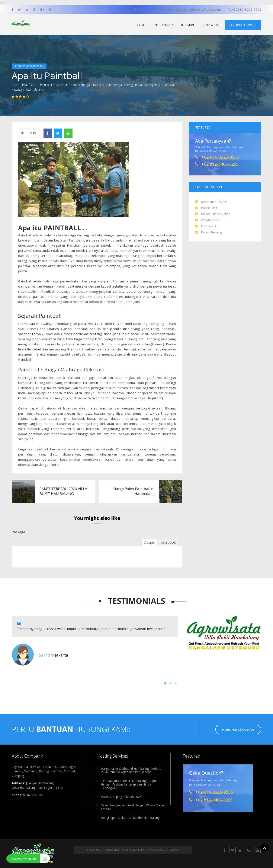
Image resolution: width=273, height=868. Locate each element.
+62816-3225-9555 (245, 9)
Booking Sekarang (243, 25)
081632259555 (33, 795)
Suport (141, 9)
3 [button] (176, 683)
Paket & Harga (163, 25)
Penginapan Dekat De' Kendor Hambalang (130, 818)
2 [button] (170, 683)
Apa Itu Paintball (47, 76)
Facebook (168, 542)
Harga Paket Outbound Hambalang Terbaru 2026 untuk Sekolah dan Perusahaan (131, 770)
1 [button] (165, 683)
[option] (95, 641)
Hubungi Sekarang (238, 729)
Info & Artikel (212, 25)
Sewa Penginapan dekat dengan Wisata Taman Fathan (134, 807)
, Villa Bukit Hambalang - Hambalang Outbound (146, 850)
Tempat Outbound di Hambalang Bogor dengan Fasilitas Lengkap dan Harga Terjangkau (129, 784)
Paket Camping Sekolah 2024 (121, 797)
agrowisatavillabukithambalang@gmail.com (188, 9)
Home (141, 25)
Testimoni (188, 25)
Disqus (149, 542)
